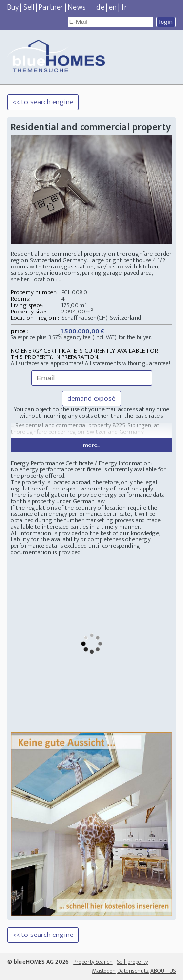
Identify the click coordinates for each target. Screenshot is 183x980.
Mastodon (104, 971)
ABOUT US (163, 971)
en (113, 8)
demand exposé (91, 398)
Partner (51, 8)
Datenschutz (133, 971)
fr (124, 8)
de (100, 8)
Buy (13, 8)
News (77, 8)
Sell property (132, 962)
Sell (29, 8)
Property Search (93, 962)
